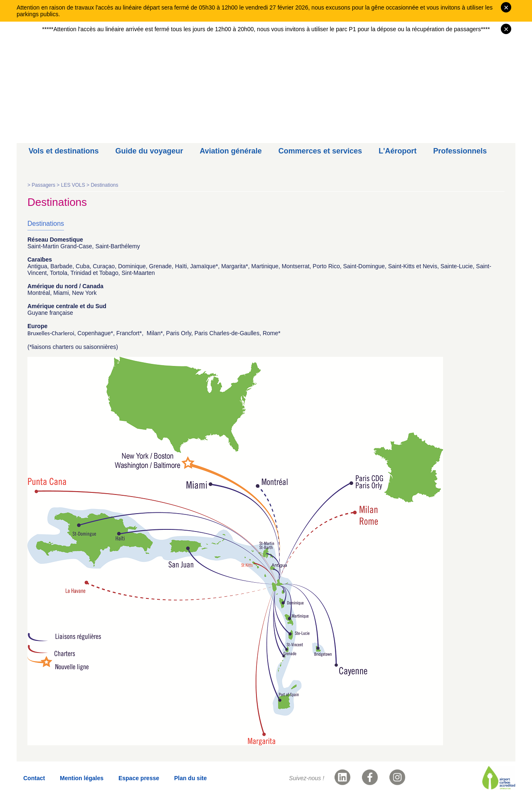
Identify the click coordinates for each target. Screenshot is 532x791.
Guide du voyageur (149, 151)
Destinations (104, 185)
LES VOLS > (76, 185)
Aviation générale (230, 151)
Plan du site (191, 778)
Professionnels (460, 151)
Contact (34, 778)
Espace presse (139, 778)
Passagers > (46, 185)
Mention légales (82, 778)
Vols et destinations (64, 151)
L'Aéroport (398, 151)
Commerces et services (320, 151)
